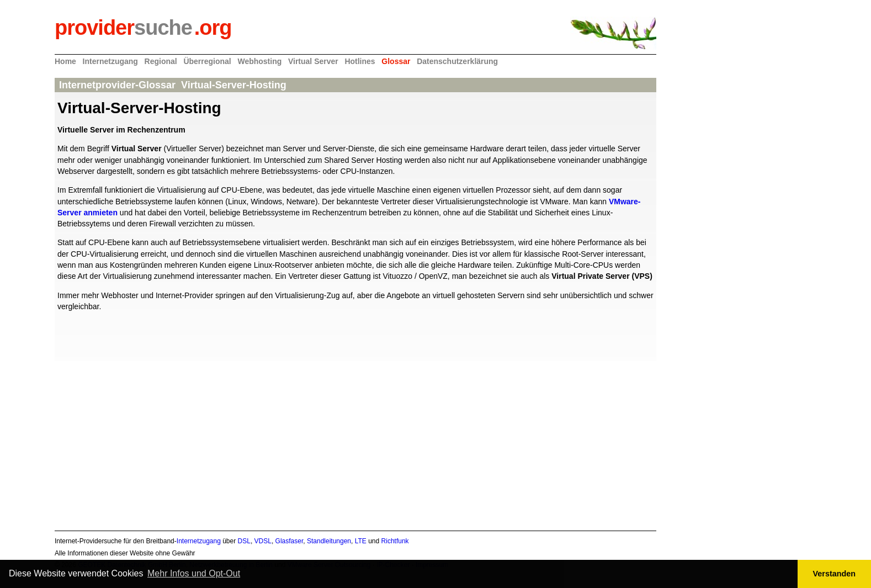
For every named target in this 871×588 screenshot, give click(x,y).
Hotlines (360, 61)
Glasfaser (290, 541)
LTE (361, 541)
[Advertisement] (355, 438)
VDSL (263, 541)
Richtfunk (395, 541)
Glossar (396, 61)
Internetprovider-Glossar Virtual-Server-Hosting (174, 85)
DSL (244, 541)
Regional (161, 61)
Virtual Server (313, 61)
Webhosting (259, 61)
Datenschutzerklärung (457, 61)
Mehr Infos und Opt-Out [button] (194, 573)
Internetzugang (110, 61)
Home (65, 61)
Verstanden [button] (835, 574)
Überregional (207, 61)
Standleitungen (329, 541)
